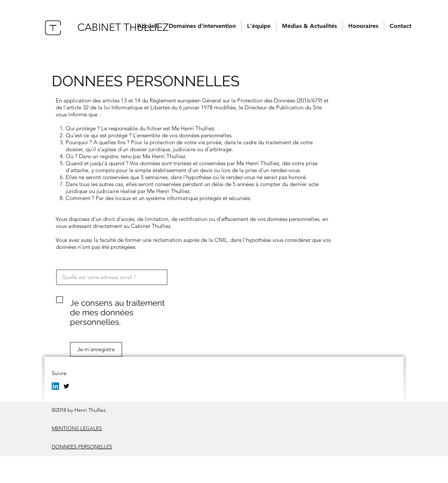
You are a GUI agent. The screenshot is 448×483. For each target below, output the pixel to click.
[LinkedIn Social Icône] (55, 386)
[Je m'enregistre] (96, 349)
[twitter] (66, 386)
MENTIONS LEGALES (77, 428)
